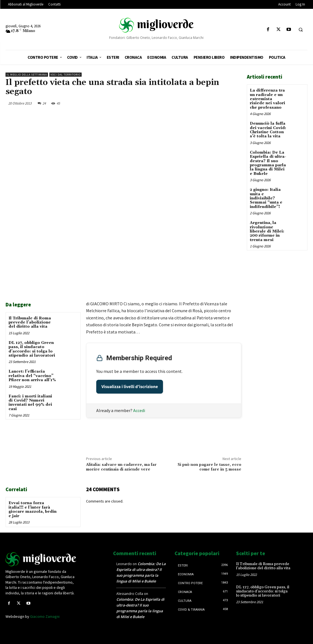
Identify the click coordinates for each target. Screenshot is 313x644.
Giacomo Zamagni (45, 616)
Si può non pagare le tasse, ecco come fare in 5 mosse (209, 467)
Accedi (139, 410)
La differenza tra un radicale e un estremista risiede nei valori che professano (267, 99)
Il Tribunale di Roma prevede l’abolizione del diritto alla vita (30, 323)
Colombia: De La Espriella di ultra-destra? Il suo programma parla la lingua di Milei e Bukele (268, 163)
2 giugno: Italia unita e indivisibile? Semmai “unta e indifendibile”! (266, 198)
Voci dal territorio (65, 75)
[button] (301, 30)
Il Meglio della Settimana (27, 75)
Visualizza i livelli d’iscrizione (130, 387)
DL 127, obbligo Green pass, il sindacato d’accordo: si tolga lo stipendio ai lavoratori (32, 349)
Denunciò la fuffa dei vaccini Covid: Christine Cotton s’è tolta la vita (268, 130)
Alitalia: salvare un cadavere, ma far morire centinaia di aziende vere (121, 467)
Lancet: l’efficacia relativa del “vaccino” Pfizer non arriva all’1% (32, 376)
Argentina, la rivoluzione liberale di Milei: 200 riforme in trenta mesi (267, 231)
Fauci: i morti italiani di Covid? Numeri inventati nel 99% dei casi (30, 403)
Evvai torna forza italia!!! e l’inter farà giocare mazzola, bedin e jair (33, 509)
